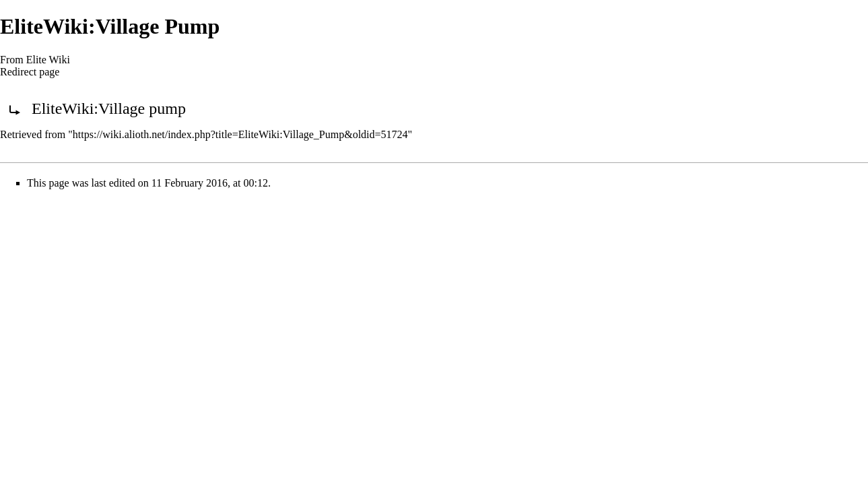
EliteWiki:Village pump (109, 108)
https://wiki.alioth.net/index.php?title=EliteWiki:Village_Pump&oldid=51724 (240, 134)
